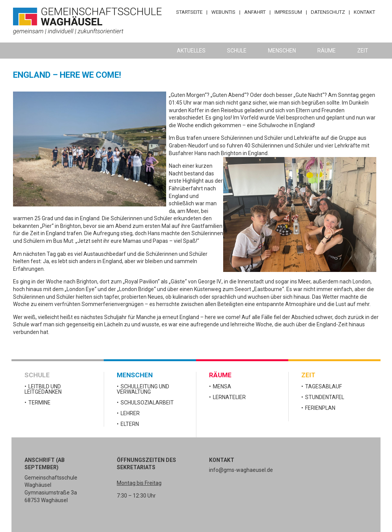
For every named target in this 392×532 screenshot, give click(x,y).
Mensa (222, 386)
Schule (237, 51)
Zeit (363, 51)
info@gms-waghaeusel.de (241, 470)
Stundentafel (325, 397)
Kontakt (364, 12)
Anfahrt (255, 12)
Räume (327, 51)
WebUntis (223, 12)
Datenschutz (328, 12)
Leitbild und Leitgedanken (43, 389)
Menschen (282, 51)
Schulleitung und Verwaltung (143, 389)
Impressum (288, 12)
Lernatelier (229, 397)
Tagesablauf (323, 386)
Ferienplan (320, 408)
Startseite (189, 12)
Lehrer (130, 413)
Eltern (130, 424)
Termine (39, 403)
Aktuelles (191, 51)
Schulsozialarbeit (147, 403)
